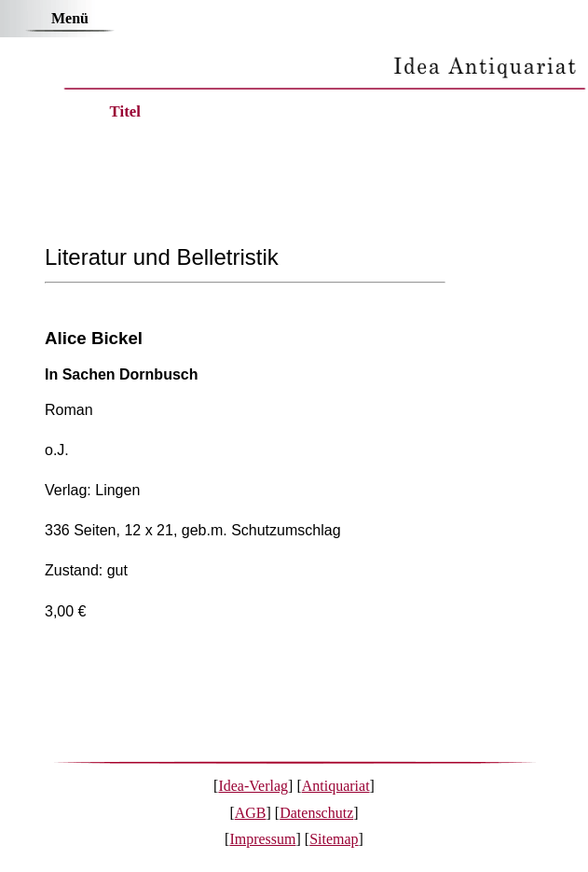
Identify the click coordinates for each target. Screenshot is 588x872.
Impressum (262, 839)
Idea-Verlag (253, 786)
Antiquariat (336, 786)
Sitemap (334, 839)
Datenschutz (316, 813)
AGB (251, 813)
